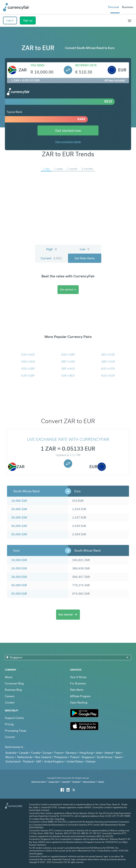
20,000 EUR (19, 568)
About (9, 677)
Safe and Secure (89, 782)
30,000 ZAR (19, 518)
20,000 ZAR (19, 509)
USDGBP (28, 369)
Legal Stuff (66, 782)
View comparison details (68, 142)
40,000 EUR (19, 585)
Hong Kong (86, 753)
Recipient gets (86, 65)
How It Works (78, 677)
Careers (10, 696)
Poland (74, 757)
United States (75, 762)
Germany (71, 753)
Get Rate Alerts (85, 258)
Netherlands (25, 757)
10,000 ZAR (19, 501)
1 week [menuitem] (58, 169)
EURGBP (28, 376)
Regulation (76, 782)
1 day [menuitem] (46, 169)
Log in (10, 20)
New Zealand (43, 757)
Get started (68, 290)
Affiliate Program (80, 696)
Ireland (109, 753)
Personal (113, 7)
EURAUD (28, 355)
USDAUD (28, 362)
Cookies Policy (54, 782)
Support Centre (14, 718)
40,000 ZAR (19, 526)
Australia (11, 753)
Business (128, 7)
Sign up (28, 20)
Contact (10, 703)
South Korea (104, 757)
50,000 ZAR (19, 534)
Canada (24, 753)
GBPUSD (68, 362)
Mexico (10, 757)
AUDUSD (108, 369)
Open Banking (79, 703)
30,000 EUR (19, 577)
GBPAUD (68, 369)
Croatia (35, 753)
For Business (78, 683)
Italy (118, 753)
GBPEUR (108, 362)
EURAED (68, 376)
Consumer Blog (14, 683)
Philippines (61, 757)
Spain (118, 757)
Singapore (88, 757)
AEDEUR (108, 355)
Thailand (28, 762)
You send (37, 65)
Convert (10, 737)
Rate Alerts (77, 690)
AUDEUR (108, 376)
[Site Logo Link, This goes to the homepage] (16, 7)
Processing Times (16, 731)
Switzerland (13, 762)
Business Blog (13, 690)
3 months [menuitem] (87, 169)
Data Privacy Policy (38, 782)
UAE (39, 762)
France (59, 753)
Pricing (9, 724)
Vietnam (91, 762)
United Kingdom (54, 762)
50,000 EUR (19, 594)
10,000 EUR (19, 560)
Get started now (68, 130)
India (99, 753)
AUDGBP (68, 355)
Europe (47, 753)
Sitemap (101, 782)
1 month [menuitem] (72, 169)
